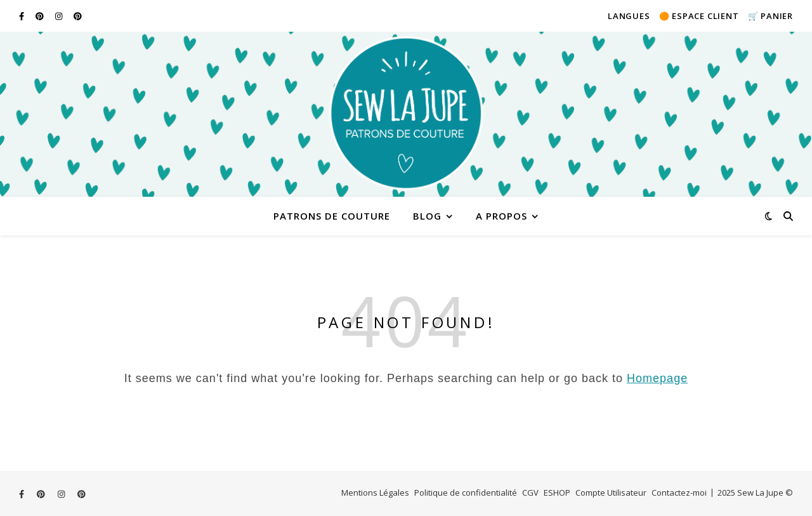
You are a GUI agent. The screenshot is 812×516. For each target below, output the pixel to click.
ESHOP (557, 493)
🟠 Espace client (699, 16)
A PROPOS (501, 216)
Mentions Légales (375, 493)
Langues (629, 16)
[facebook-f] (23, 16)
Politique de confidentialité (466, 493)
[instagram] (60, 16)
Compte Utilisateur (611, 493)
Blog (427, 216)
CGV (530, 493)
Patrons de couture (332, 216)
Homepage (657, 378)
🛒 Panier (770, 16)
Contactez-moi (679, 493)
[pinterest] (41, 16)
